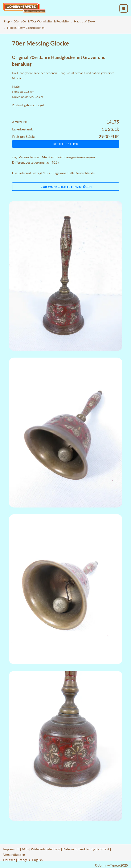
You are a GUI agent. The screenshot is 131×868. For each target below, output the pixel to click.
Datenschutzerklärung (79, 849)
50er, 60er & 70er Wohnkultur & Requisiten (42, 21)
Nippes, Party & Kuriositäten (26, 28)
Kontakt (103, 849)
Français (24, 860)
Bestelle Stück (65, 144)
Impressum (11, 849)
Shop (7, 21)
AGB (25, 849)
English (37, 860)
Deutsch (9, 860)
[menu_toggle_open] (124, 8)
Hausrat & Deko (84, 21)
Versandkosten (30, 157)
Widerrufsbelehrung (46, 849)
